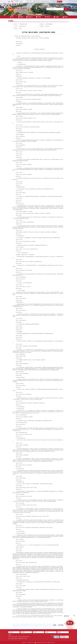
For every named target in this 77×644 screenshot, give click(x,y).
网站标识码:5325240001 (51, 643)
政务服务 (38, 17)
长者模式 (60, 2)
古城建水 (56, 17)
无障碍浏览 (65, 2)
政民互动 (47, 17)
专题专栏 (65, 17)
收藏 (55, 625)
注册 (12, 2)
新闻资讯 (21, 17)
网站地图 (10, 635)
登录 (9, 2)
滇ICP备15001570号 (31, 643)
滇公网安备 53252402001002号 (40, 643)
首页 (12, 17)
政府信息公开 (30, 17)
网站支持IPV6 (24, 643)
